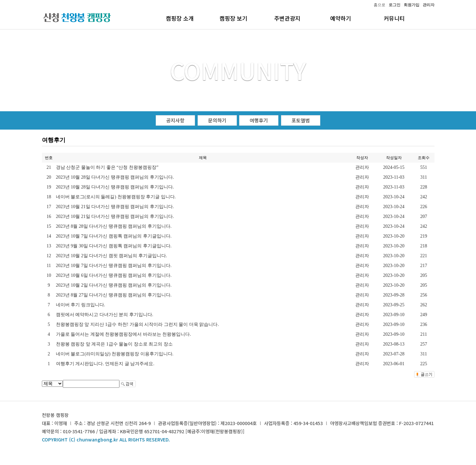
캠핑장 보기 (233, 18)
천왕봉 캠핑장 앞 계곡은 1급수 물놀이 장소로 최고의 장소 (114, 344)
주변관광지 (287, 18)
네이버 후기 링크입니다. (81, 305)
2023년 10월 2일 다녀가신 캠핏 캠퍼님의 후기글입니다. (112, 256)
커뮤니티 (394, 18)
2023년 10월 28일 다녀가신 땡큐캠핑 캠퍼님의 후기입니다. (115, 177)
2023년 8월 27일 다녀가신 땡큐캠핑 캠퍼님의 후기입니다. (114, 295)
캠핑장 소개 (180, 18)
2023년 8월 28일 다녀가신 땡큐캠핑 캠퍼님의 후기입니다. (114, 226)
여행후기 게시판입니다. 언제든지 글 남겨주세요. (105, 364)
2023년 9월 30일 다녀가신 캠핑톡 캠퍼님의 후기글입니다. (114, 246)
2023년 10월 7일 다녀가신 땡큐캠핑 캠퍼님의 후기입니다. (114, 266)
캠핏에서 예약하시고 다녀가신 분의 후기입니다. (105, 315)
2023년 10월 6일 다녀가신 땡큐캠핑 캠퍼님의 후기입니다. (114, 275)
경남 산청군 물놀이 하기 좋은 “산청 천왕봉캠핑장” (107, 167)
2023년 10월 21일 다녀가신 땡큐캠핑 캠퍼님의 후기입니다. (115, 207)
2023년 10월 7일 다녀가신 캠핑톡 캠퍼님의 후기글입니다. (114, 236)
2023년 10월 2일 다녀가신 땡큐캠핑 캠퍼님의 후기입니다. (114, 285)
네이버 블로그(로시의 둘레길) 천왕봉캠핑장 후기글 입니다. (116, 197)
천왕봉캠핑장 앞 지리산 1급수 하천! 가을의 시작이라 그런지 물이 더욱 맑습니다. (137, 324)
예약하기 (341, 18)
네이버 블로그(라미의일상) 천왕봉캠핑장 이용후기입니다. (115, 354)
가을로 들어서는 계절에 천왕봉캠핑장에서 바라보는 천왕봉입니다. (123, 334)
